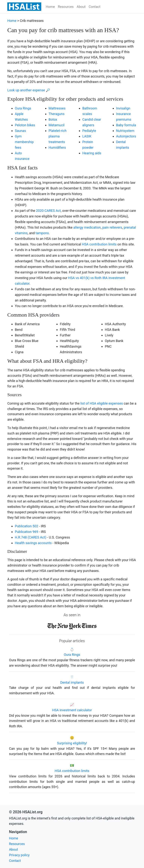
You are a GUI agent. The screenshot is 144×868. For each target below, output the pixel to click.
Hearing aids (92, 153)
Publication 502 (27, 526)
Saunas (20, 131)
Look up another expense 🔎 (29, 90)
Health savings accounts (33, 543)
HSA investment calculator (72, 710)
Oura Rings (23, 108)
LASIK (87, 136)
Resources (66, 7)
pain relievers (112, 227)
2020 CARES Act (48, 211)
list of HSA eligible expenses (102, 403)
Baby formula (126, 125)
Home (50, 7)
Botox (53, 119)
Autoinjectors (126, 136)
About (81, 7)
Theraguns (57, 114)
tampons (42, 233)
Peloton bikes (25, 125)
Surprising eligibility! (72, 743)
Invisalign (123, 108)
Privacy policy (19, 855)
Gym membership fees (24, 142)
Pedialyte (89, 131)
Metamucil (57, 125)
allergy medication (87, 227)
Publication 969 (27, 532)
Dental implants (72, 682)
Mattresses (57, 108)
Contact (95, 7)
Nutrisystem (125, 131)
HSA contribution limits (99, 244)
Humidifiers (57, 147)
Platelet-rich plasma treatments (58, 136)
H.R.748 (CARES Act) (31, 537)
